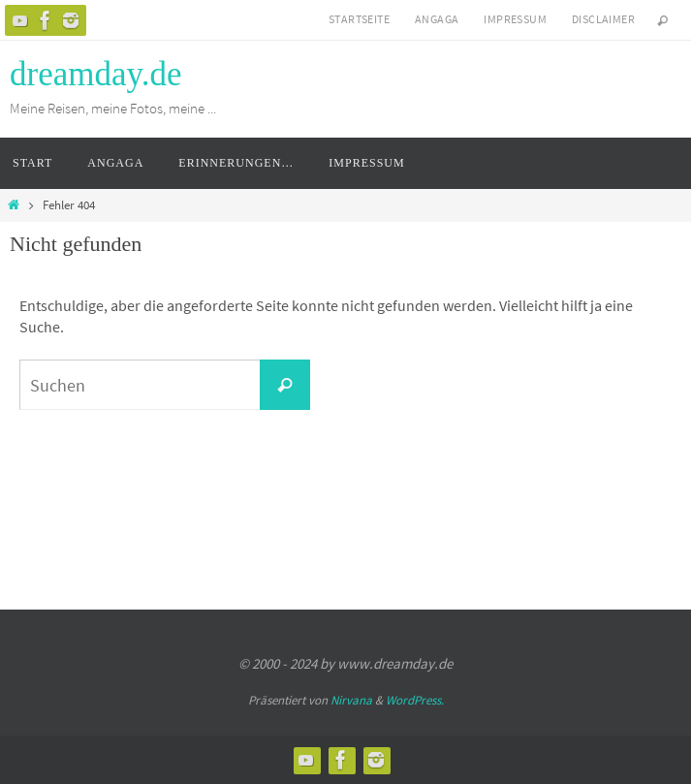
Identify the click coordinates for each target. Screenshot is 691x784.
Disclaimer (603, 19)
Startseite (359, 19)
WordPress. (415, 700)
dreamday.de (96, 74)
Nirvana (351, 700)
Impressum (515, 19)
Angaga (437, 19)
